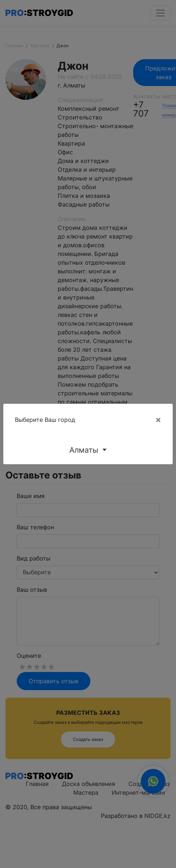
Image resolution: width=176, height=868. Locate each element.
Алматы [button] (85, 450)
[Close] (158, 420)
